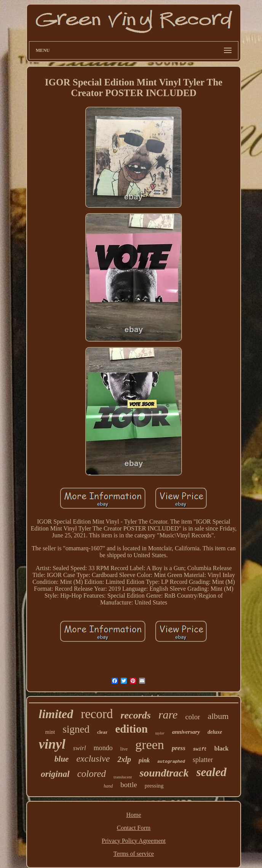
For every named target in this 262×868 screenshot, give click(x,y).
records (135, 715)
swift (200, 749)
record (97, 714)
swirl (80, 748)
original (55, 774)
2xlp (124, 759)
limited (56, 714)
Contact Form (134, 828)
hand (108, 786)
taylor (160, 733)
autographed (171, 762)
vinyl (52, 744)
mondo (103, 748)
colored (92, 774)
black (221, 748)
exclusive (93, 759)
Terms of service (134, 854)
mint (50, 732)
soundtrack (164, 773)
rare (168, 714)
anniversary (186, 732)
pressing (154, 786)
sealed (212, 772)
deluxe (215, 732)
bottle (129, 785)
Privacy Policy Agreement (134, 841)
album (218, 716)
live (124, 749)
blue (62, 759)
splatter (203, 760)
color (193, 717)
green (150, 745)
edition (131, 729)
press (179, 748)
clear (102, 732)
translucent (123, 777)
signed (76, 729)
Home (133, 815)
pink (144, 760)
